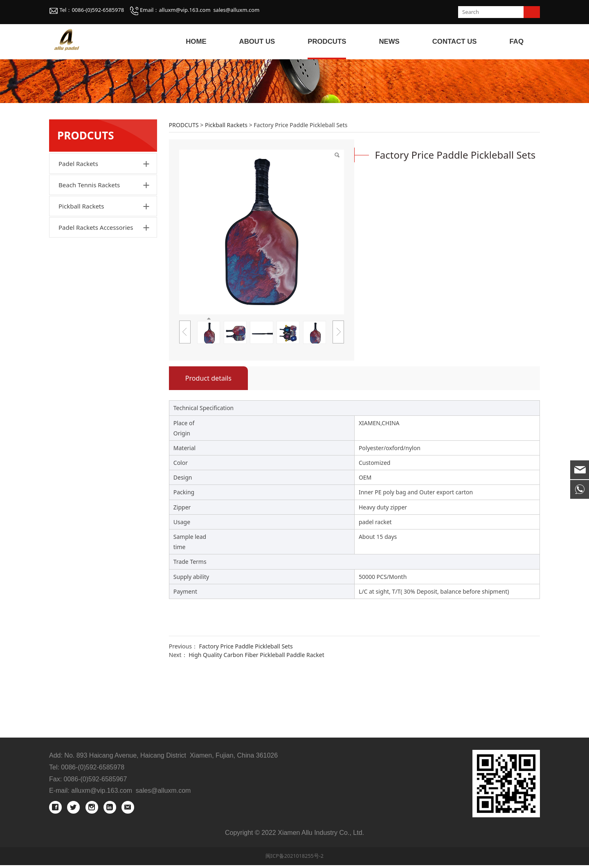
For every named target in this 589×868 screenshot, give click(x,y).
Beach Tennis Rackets (89, 244)
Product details (208, 437)
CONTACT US (455, 41)
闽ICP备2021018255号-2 (294, 859)
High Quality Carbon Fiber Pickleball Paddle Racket (256, 714)
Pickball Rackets (81, 265)
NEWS (389, 41)
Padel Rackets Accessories (96, 287)
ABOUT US (257, 41)
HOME (196, 41)
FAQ (517, 41)
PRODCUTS (327, 41)
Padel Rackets (78, 223)
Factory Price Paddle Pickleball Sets (246, 705)
